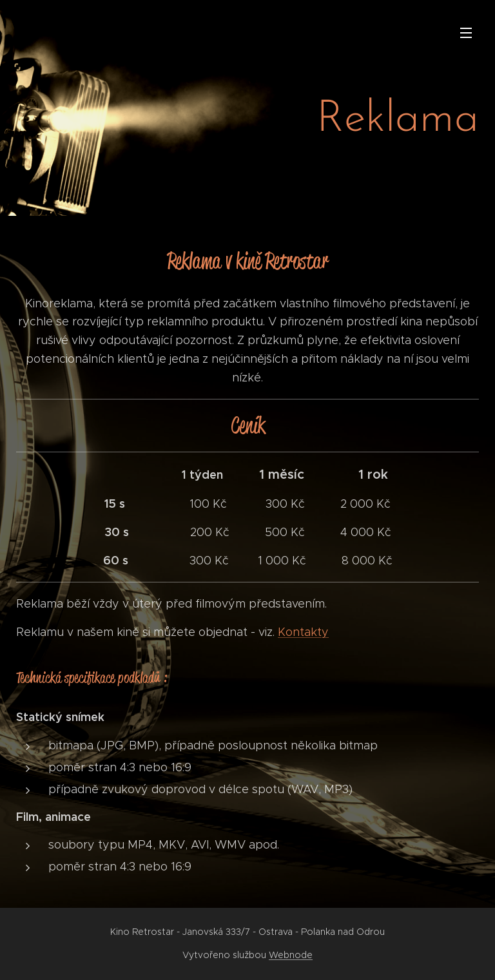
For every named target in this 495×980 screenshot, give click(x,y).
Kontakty (303, 632)
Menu (466, 33)
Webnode (291, 955)
